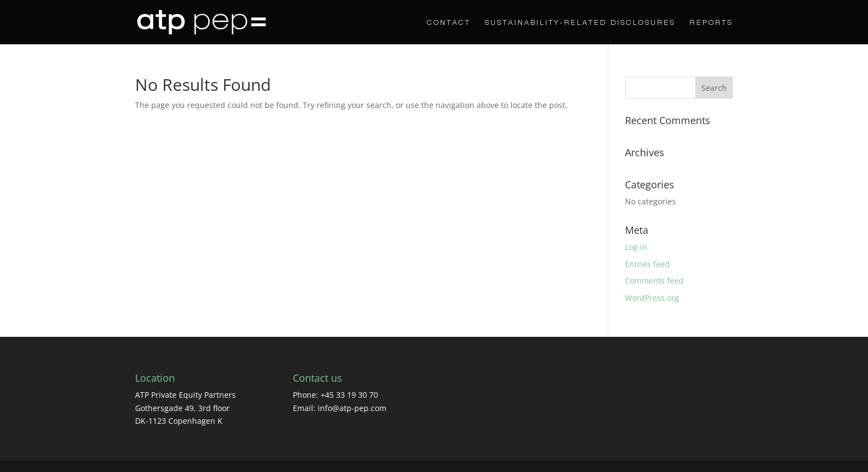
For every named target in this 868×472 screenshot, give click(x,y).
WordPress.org (652, 298)
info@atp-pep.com (352, 408)
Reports (711, 22)
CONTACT (449, 22)
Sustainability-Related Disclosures (580, 22)
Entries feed (647, 264)
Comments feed (654, 281)
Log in (636, 247)
